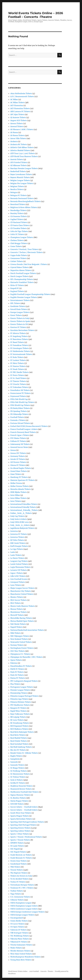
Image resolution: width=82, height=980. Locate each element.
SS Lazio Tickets (17, 846)
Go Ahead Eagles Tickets (21, 468)
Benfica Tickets (17, 189)
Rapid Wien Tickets (18, 711)
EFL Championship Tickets (22, 279)
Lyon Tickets (16, 585)
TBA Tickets (15, 867)
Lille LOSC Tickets (18, 576)
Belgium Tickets (17, 186)
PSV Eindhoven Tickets (20, 705)
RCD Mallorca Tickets (19, 729)
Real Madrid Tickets (19, 738)
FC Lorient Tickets (18, 360)
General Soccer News (19, 447)
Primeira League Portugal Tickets (24, 696)
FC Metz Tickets (17, 363)
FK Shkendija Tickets (19, 414)
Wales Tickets (16, 948)
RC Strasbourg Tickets (20, 723)
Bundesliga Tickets (18, 210)
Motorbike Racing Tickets (21, 618)
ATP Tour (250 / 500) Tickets (23, 153)
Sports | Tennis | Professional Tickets (26, 837)
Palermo (14, 663)
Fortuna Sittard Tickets (20, 423)
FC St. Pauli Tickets (18, 378)
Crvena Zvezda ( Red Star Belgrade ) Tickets (29, 264)
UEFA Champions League (21, 903)
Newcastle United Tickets (21, 642)
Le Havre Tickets (17, 558)
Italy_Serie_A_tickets (20, 525)
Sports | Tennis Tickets (20, 840)
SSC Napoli (15, 849)
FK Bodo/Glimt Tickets (20, 408)
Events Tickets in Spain (20, 321)
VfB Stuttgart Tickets (19, 933)
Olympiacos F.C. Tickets (20, 654)
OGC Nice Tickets (18, 651)
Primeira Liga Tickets (19, 699)
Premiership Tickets (19, 693)
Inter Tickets (16, 501)
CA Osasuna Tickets (19, 216)
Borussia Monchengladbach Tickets (25, 201)
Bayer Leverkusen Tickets (21, 174)
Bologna (14, 192)
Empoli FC (15, 288)
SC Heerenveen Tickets (20, 774)
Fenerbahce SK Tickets (20, 390)
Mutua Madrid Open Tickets (22, 621)
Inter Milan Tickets (18, 498)
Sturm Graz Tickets (19, 861)
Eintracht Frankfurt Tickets (22, 282)
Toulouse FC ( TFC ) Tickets (22, 888)
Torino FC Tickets (18, 882)
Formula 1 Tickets (18, 420)
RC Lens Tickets (17, 720)
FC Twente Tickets (18, 381)
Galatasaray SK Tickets (20, 444)
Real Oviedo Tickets (19, 741)
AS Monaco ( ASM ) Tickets (22, 129)
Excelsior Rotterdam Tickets (22, 330)
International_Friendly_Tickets (24, 510)
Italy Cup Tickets (17, 516)
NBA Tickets (16, 633)
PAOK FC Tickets (17, 669)
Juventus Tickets (17, 537)
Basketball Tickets (18, 171)
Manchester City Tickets (21, 591)
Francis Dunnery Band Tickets (23, 432)
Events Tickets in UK (19, 324)
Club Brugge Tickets (19, 243)
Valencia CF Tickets (19, 930)
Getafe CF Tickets (18, 459)
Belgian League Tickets (20, 180)
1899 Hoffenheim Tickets (21, 93)
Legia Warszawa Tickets (20, 567)
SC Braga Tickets (17, 768)
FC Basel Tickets (17, 342)
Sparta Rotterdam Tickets (21, 819)
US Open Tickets (17, 927)
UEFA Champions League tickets (24, 906)
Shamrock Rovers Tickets (21, 789)
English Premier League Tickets (24, 297)
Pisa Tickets (15, 684)
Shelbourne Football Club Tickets (24, 792)
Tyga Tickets (16, 894)
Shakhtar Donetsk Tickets (21, 786)
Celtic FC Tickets (17, 234)
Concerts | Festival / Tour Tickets (24, 249)
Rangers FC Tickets (18, 708)
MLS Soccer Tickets (19, 600)
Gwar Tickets (16, 474)
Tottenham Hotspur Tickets (22, 885)
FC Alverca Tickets (18, 333)
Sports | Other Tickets (20, 834)
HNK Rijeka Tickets (19, 492)
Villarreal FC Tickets (19, 942)
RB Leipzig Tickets (18, 717)
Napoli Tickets (16, 627)
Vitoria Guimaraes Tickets (21, 945)
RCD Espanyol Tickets (19, 726)
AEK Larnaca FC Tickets (20, 111)
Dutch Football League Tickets (23, 273)
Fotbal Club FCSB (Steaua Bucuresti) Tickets (29, 426)
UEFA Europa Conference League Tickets (27, 912)
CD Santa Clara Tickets (20, 225)
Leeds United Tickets (19, 564)
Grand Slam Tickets (19, 471)
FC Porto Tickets (17, 375)
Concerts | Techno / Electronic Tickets (26, 252)
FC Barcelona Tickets (19, 339)
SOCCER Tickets (17, 804)
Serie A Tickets (17, 780)
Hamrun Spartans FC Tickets (22, 480)
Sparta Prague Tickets (20, 816)
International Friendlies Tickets (24, 504)
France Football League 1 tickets (24, 429)
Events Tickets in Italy (20, 318)
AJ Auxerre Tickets (18, 117)
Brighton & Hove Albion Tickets (24, 207)
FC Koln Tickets (17, 357)
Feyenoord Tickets (18, 396)
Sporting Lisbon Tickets (20, 831)
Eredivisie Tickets (18, 306)
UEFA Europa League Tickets (22, 915)
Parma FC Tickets (18, 678)
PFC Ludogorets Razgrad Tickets (24, 681)
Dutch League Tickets (19, 276)
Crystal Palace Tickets (19, 267)
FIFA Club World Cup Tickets (22, 402)
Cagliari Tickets (17, 219)
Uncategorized (17, 918)
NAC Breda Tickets (18, 624)
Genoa (13, 450)
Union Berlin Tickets (19, 921)
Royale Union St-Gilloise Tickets (24, 753)
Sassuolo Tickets (17, 765)
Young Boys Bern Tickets (21, 960)
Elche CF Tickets (17, 285)
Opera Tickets (16, 660)
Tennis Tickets (17, 870)
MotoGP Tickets (17, 615)
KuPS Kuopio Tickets (19, 546)
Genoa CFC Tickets (18, 453)
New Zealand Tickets (19, 639)
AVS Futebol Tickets (19, 162)
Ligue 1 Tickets (17, 573)
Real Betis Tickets (18, 735)
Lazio (13, 552)
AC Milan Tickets (17, 102)
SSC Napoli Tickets (18, 852)
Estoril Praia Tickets (19, 309)
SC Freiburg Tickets (19, 771)
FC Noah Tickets (17, 369)
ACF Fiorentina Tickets (20, 108)
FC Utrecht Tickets (18, 384)
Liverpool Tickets (18, 582)
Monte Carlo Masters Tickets (23, 606)
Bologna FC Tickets (18, 195)
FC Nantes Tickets (18, 366)
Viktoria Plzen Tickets (20, 939)
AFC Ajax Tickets (17, 114)
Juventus (14, 531)
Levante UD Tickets (19, 570)
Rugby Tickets (16, 756)
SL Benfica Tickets (18, 798)
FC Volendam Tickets (19, 387)
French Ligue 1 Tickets (20, 435)
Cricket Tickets (17, 261)
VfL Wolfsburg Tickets (20, 936)
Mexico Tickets (17, 597)
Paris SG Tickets (17, 675)
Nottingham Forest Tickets (22, 648)
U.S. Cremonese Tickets (20, 897)
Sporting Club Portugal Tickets (23, 825)
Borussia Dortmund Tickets (22, 198)
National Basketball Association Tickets (27, 630)
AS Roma (14, 132)
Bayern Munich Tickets (20, 177)
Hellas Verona (16, 483)
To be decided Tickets (19, 879)
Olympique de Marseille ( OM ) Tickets (26, 657)
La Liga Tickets (17, 549)
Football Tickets (17, 417)
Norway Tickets (17, 645)
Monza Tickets (17, 609)
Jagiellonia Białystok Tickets (22, 528)
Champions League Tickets (22, 237)
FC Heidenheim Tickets (20, 351)
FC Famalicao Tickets (19, 345)
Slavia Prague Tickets (19, 801)
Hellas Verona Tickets (20, 486)
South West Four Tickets (21, 813)
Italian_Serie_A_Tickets (21, 513)
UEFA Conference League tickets (24, 909)
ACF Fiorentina (17, 105)
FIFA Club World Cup (19, 399)
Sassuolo (14, 762)
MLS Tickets (16, 603)
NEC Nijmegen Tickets (20, 636)
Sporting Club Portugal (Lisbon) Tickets (27, 822)
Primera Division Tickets (21, 702)
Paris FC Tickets (17, 672)
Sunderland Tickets (19, 864)
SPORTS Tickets (17, 843)
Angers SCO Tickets (19, 120)
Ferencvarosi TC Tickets (20, 393)
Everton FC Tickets (18, 327)
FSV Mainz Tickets (18, 438)
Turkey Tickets (17, 891)
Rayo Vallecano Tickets (20, 714)
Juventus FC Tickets (19, 534)
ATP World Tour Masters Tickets (24, 156)
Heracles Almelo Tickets (20, 489)
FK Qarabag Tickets (19, 411)
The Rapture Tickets (19, 873)
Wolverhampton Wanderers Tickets (25, 957)
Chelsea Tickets (17, 240)
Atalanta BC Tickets (19, 144)
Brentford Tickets (18, 204)
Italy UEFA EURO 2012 (20, 522)
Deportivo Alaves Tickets (21, 270)
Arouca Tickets (17, 123)
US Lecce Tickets (17, 924)
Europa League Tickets (20, 312)
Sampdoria (15, 759)
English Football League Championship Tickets (30, 294)
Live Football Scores (19, 579)
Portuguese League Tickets (22, 687)
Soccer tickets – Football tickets (24, 807)
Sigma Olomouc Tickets (20, 795)
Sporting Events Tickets (20, 828)
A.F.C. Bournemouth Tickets (22, 96)
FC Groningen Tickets (20, 348)
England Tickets (17, 291)
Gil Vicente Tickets (18, 462)
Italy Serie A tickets (19, 519)
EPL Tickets (15, 303)
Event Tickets (16, 315)
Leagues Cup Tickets (19, 561)
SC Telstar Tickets (18, 777)
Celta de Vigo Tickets (19, 231)
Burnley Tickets (17, 213)
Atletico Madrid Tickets (20, 150)
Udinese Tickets (17, 900)
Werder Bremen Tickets (20, 951)
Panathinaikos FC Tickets (21, 666)
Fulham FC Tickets (18, 441)
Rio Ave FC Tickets (18, 750)
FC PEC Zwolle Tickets (20, 372)
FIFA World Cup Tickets (20, 405)
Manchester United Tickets (22, 594)
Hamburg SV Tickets (19, 477)
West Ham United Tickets (21, 954)
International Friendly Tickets (23, 507)
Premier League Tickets (20, 690)
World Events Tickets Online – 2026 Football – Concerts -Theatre (36, 15)
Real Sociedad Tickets (19, 744)
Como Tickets (16, 246)
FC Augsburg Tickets (19, 336)
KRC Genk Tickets (18, 543)
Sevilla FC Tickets (18, 783)
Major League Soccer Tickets (22, 588)
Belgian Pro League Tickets (22, 183)
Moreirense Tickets (19, 612)
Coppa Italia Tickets (19, 255)
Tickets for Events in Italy (21, 876)
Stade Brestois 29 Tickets (21, 855)
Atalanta (14, 141)
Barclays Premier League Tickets (24, 168)
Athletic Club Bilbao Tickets (22, 147)
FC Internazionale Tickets (21, 354)
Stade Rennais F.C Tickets (21, 858)
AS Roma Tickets (17, 135)
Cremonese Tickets (18, 258)
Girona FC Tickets (18, 465)
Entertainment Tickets (20, 300)
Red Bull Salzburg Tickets (21, 747)
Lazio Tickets (16, 555)
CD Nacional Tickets (19, 222)
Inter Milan (15, 495)
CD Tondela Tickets (19, 228)
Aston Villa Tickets (18, 138)
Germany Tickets (18, 456)
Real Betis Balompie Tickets (22, 732)
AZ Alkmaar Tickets (19, 165)
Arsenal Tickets (17, 126)
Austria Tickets (17, 159)
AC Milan (14, 99)
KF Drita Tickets (17, 540)
